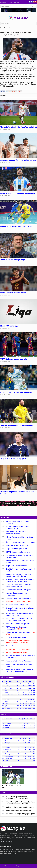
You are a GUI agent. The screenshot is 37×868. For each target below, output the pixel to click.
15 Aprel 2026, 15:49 (6, 461)
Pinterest (36, 2)
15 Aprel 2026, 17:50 (6, 361)
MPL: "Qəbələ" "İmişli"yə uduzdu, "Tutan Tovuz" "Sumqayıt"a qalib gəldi (20, 803)
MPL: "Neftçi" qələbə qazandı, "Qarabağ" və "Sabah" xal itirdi (17, 798)
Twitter (30, 2)
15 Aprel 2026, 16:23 (6, 428)
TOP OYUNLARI (15, 849)
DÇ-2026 (31, 851)
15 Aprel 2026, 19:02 (6, 295)
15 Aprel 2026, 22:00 (6, 129)
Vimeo (9, 842)
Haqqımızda (3, 2)
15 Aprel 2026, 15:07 (6, 496)
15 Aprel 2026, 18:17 (6, 328)
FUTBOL (9, 28)
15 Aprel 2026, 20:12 (6, 196)
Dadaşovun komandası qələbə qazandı (20, 807)
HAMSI (34, 767)
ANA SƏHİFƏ (3, 28)
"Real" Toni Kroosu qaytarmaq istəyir (19, 810)
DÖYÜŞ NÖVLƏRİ (25, 849)
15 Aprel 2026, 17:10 (6, 395)
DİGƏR (10, 853)
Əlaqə (10, 2)
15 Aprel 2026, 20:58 (6, 163)
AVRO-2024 (4, 853)
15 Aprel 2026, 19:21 (6, 262)
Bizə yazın (17, 2)
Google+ (34, 2)
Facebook (32, 2)
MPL (8, 849)
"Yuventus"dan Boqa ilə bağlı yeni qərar (20, 814)
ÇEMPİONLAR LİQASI (11, 851)
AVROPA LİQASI (22, 851)
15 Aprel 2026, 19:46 (6, 229)
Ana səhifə (3, 866)
